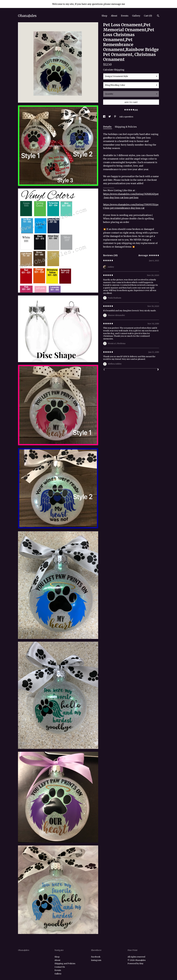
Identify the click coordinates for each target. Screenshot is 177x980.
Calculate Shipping (114, 70)
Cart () (148, 16)
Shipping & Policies (126, 127)
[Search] (158, 16)
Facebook (96, 957)
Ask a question (126, 117)
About (114, 16)
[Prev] (104, 370)
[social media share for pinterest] (115, 117)
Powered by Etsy (135, 964)
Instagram (96, 960)
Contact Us (60, 967)
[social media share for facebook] (104, 117)
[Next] (158, 370)
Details (108, 127)
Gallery (136, 16)
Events (125, 16)
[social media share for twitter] (110, 117)
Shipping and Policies (65, 964)
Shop (104, 16)
